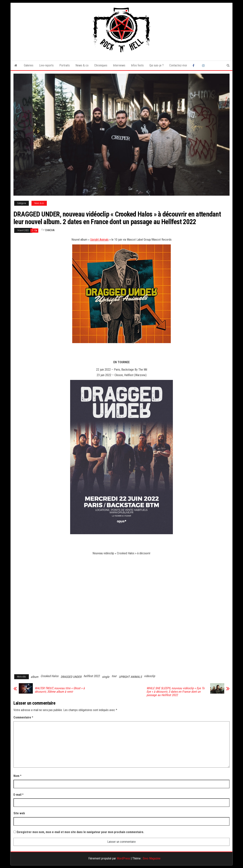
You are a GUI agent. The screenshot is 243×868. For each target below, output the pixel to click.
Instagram (204, 65)
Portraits (65, 65)
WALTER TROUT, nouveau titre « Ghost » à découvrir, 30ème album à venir (60, 690)
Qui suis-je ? (156, 65)
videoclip (150, 676)
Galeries (29, 65)
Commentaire (23, 717)
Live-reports (46, 65)
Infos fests (137, 65)
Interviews (119, 65)
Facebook (194, 65)
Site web (19, 813)
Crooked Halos (49, 676)
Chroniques (101, 65)
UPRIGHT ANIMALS (130, 677)
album (34, 677)
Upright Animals (99, 240)
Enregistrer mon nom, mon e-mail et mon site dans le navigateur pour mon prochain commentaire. (80, 832)
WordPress (123, 858)
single (106, 677)
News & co (82, 65)
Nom (17, 776)
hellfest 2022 (92, 676)
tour (114, 676)
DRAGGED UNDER (71, 677)
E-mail (18, 795)
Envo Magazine (152, 858)
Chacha (50, 230)
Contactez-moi (178, 65)
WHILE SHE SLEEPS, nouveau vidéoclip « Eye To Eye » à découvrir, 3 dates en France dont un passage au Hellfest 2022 (176, 692)
